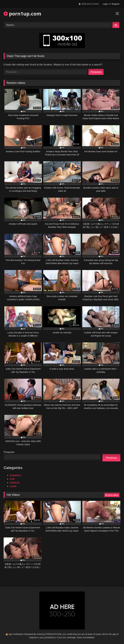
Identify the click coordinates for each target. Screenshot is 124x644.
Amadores (15, 475)
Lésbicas (14, 483)
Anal (12, 479)
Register (116, 4)
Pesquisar (9, 452)
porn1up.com (22, 14)
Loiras (13, 486)
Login (105, 4)
